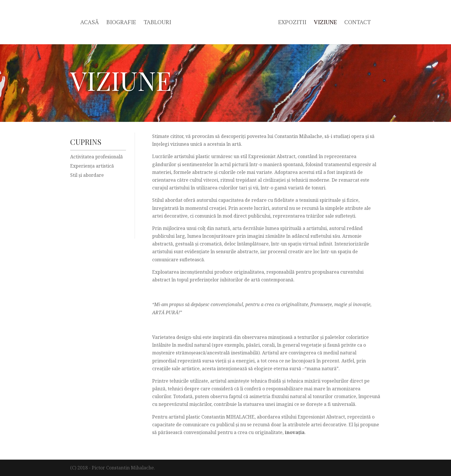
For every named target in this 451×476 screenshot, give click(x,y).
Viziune (325, 23)
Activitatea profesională (96, 157)
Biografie (121, 23)
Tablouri (157, 23)
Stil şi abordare (87, 175)
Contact (358, 23)
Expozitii (292, 23)
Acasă (90, 23)
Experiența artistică (92, 166)
